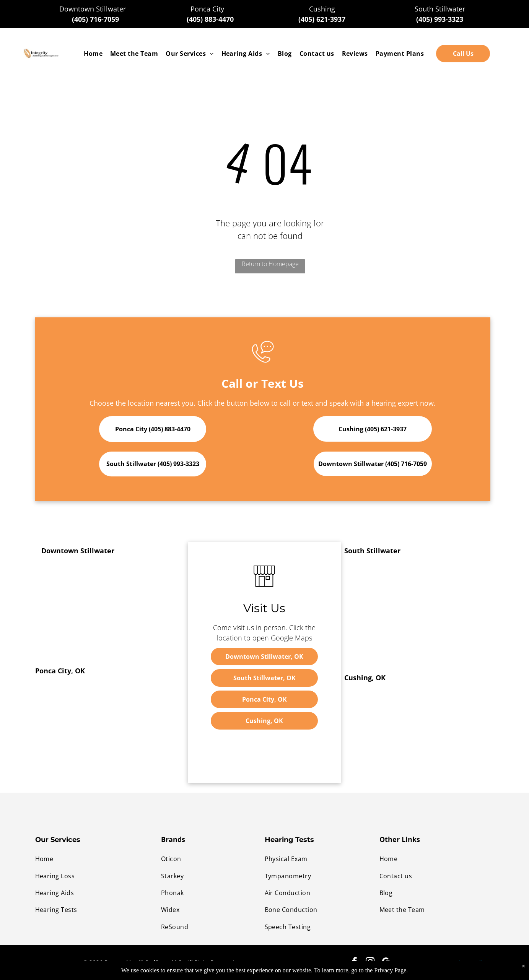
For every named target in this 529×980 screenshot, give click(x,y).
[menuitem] (93, 54)
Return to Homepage (270, 264)
